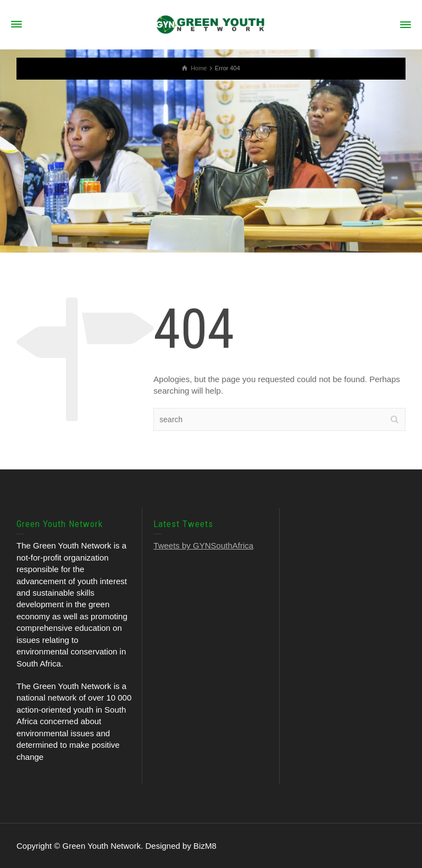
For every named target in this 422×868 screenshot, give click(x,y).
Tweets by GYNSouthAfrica (203, 545)
